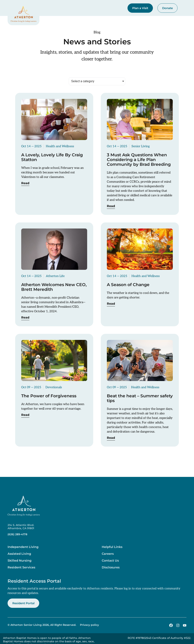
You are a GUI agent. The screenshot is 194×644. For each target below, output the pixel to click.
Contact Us (110, 561)
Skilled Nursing (20, 561)
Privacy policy (89, 625)
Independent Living (23, 547)
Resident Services (21, 567)
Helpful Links (112, 547)
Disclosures (111, 567)
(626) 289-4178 (17, 534)
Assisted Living (19, 554)
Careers (108, 554)
